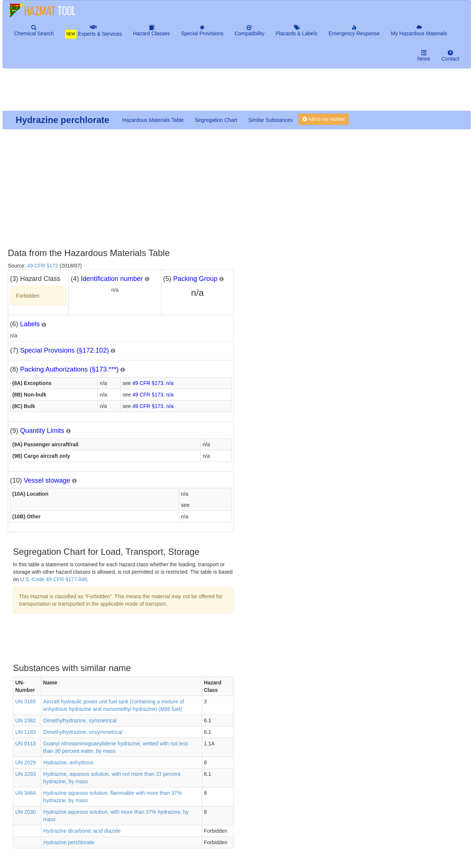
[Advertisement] (182, 93)
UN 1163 (25, 732)
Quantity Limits (42, 431)
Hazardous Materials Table (153, 120)
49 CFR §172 (43, 266)
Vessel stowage (47, 480)
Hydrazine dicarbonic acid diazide (82, 831)
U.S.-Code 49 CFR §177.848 (54, 579)
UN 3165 (25, 702)
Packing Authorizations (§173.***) (69, 369)
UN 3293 (25, 774)
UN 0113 (25, 744)
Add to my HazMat (323, 119)
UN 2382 (25, 720)
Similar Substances (271, 120)
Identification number (112, 279)
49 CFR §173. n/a (153, 383)
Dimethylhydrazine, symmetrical (80, 720)
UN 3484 (25, 793)
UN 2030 (25, 812)
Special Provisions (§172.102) (64, 350)
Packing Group (195, 279)
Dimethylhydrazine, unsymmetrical (83, 732)
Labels (30, 324)
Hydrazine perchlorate (69, 842)
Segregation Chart (216, 120)
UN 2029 (25, 762)
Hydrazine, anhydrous (68, 762)
